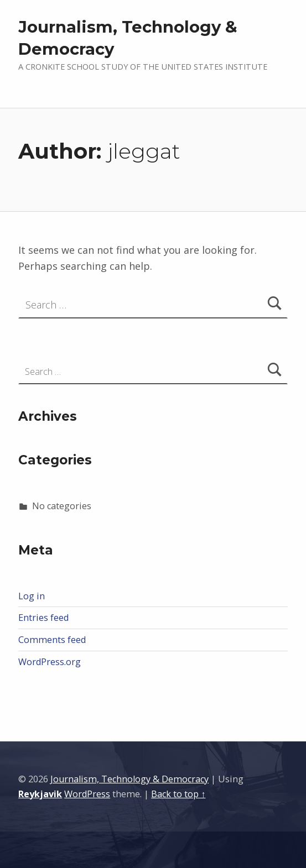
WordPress (87, 794)
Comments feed (52, 640)
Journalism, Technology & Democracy (129, 779)
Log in (32, 596)
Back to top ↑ (178, 794)
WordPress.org (50, 662)
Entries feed (43, 618)
